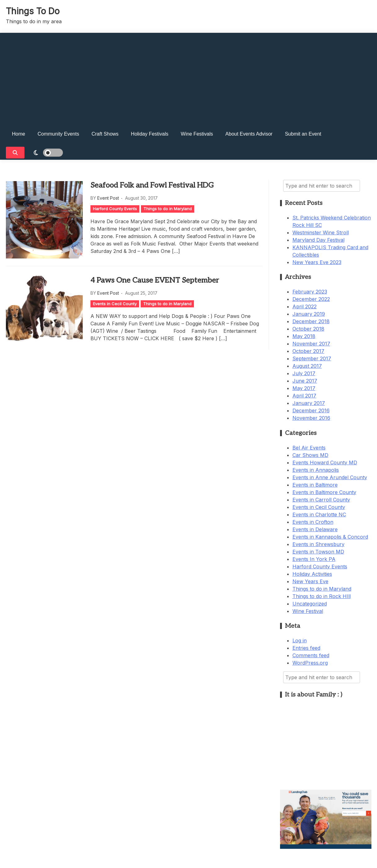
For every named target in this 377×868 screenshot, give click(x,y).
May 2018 (304, 336)
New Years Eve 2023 (317, 262)
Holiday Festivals (150, 134)
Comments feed (311, 655)
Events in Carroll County (321, 500)
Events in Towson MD (318, 552)
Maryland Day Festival (318, 240)
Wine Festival (308, 611)
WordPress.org (310, 663)
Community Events (58, 134)
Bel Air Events (309, 448)
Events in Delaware (315, 529)
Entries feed (306, 648)
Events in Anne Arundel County (330, 477)
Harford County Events (115, 209)
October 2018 (308, 329)
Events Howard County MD (325, 462)
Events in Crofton (313, 522)
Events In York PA (314, 559)
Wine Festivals (197, 134)
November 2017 (311, 344)
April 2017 (304, 396)
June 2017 (305, 381)
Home (19, 134)
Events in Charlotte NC (319, 514)
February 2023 (310, 292)
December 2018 (311, 321)
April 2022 (305, 306)
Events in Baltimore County (324, 492)
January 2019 (309, 314)
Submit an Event (303, 134)
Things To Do (33, 11)
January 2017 (309, 403)
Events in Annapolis (316, 470)
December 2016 (311, 410)
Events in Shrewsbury (318, 544)
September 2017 (312, 358)
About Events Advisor (249, 134)
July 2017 (304, 373)
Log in (300, 640)
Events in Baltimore (315, 485)
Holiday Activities (312, 574)
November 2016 (311, 418)
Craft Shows (105, 134)
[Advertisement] (189, 76)
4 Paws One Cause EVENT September (155, 280)
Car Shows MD (310, 455)
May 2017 (304, 388)
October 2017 (308, 351)
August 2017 (307, 366)
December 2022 (311, 299)
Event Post (108, 198)
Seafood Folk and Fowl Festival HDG (152, 185)
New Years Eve (310, 581)
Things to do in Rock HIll (322, 596)
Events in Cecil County (115, 304)
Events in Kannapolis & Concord (330, 537)
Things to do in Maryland (168, 209)
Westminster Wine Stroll (321, 232)
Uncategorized (310, 604)
